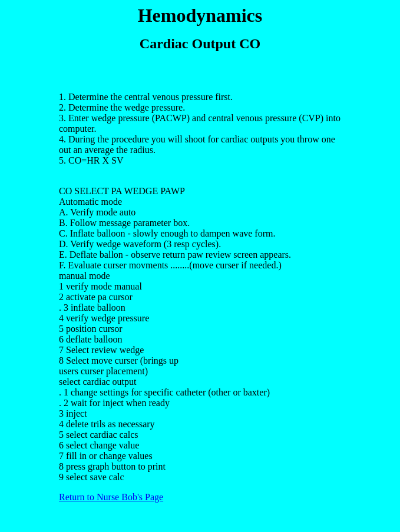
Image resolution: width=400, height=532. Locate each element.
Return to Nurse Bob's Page (111, 497)
